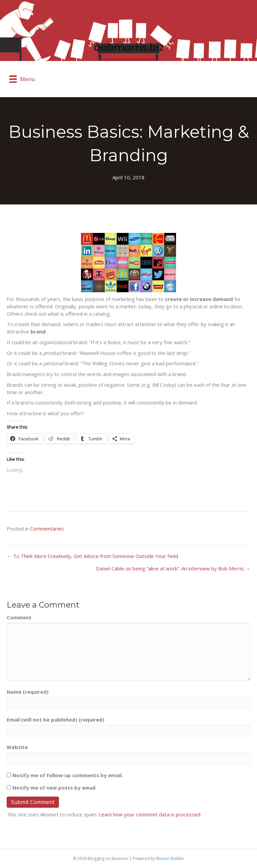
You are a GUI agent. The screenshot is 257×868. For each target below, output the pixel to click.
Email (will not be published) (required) (56, 720)
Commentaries (47, 529)
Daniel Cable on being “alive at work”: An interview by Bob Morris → (173, 568)
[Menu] (22, 79)
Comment (19, 617)
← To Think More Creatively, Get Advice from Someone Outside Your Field (92, 556)
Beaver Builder (170, 858)
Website (17, 747)
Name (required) (28, 692)
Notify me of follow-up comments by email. (68, 775)
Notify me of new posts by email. (55, 788)
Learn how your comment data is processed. (150, 814)
